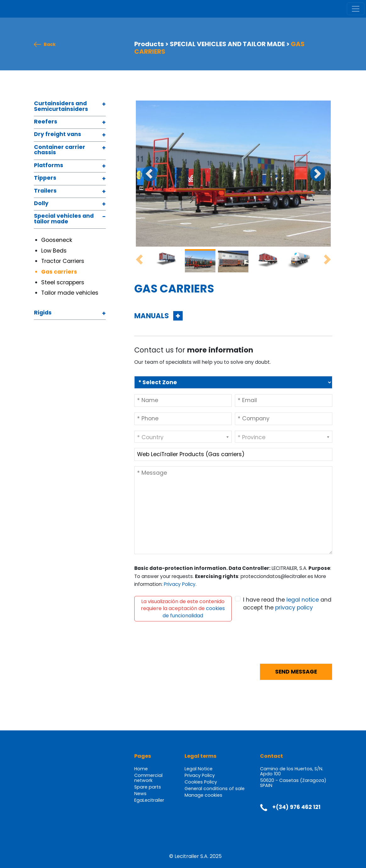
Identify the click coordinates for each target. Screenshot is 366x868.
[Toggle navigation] (356, 9)
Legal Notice (199, 769)
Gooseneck (58, 240)
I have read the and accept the (287, 604)
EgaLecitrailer (149, 800)
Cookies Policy (201, 782)
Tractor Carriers (64, 261)
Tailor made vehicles (71, 293)
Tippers (45, 178)
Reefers (46, 122)
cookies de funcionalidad (194, 612)
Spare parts (148, 787)
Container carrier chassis (60, 150)
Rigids (43, 313)
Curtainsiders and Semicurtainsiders (61, 107)
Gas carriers (60, 272)
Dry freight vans (58, 135)
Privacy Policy (180, 584)
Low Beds (54, 251)
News (140, 794)
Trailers (45, 191)
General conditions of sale (215, 789)
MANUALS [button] (152, 316)
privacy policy (294, 608)
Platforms (49, 166)
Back (50, 44)
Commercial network (148, 778)
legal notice (303, 600)
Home (141, 769)
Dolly (41, 204)
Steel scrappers (64, 282)
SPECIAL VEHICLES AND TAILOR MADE (227, 44)
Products (149, 44)
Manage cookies (203, 795)
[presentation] (182, 646)
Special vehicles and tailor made (64, 219)
